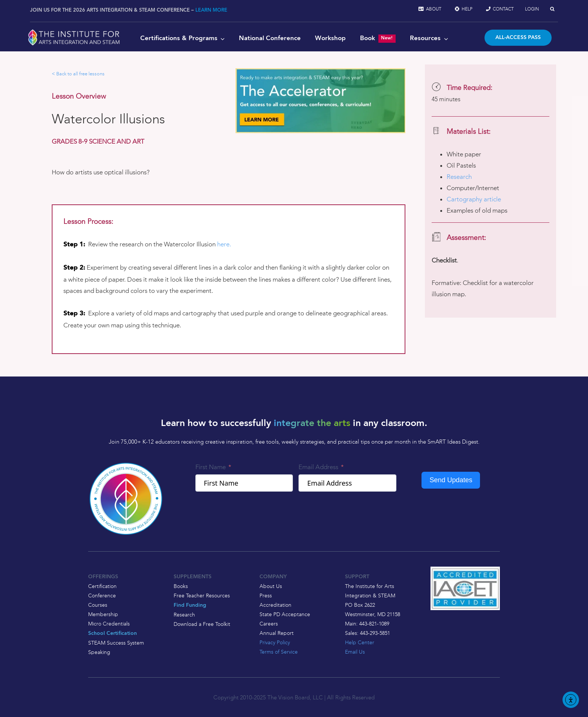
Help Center (360, 642)
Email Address (318, 467)
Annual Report (277, 633)
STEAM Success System (116, 643)
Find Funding (190, 605)
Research (459, 177)
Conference (102, 595)
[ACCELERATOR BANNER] (320, 71)
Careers (269, 624)
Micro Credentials (109, 624)
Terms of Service (279, 652)
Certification (102, 586)
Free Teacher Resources (202, 595)
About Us (271, 586)
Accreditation (275, 605)
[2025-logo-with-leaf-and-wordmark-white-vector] (74, 31)
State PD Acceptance (285, 614)
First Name (211, 467)
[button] (552, 9)
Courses (98, 605)
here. (224, 244)
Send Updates (451, 480)
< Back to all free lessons (78, 74)
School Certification (112, 634)
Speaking (99, 652)
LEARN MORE (211, 10)
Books (181, 586)
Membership (103, 614)
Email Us (355, 652)
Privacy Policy (275, 642)
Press (266, 595)
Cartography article (474, 199)
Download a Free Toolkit (202, 624)
